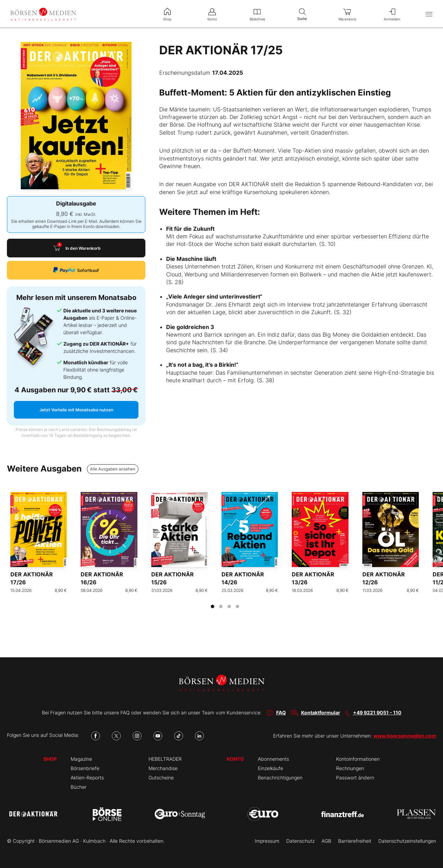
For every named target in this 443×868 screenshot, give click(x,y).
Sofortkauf (76, 270)
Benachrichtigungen (280, 778)
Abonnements (273, 759)
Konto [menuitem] (212, 14)
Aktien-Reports (87, 778)
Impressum (267, 841)
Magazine (81, 759)
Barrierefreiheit (355, 841)
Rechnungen (350, 768)
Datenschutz (300, 841)
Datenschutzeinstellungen (407, 841)
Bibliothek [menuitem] (257, 14)
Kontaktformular (321, 712)
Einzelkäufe (270, 768)
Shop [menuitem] (167, 14)
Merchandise (163, 768)
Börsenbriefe (85, 768)
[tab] (213, 606)
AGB (326, 841)
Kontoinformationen (358, 759)
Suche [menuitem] (302, 14)
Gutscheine (161, 778)
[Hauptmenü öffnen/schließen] (429, 14)
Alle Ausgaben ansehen (113, 469)
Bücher (79, 787)
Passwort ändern (355, 778)
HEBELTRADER (165, 759)
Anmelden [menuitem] (392, 14)
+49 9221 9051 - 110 (377, 712)
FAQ (281, 712)
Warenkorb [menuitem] (347, 14)
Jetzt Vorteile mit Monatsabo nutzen (76, 410)
